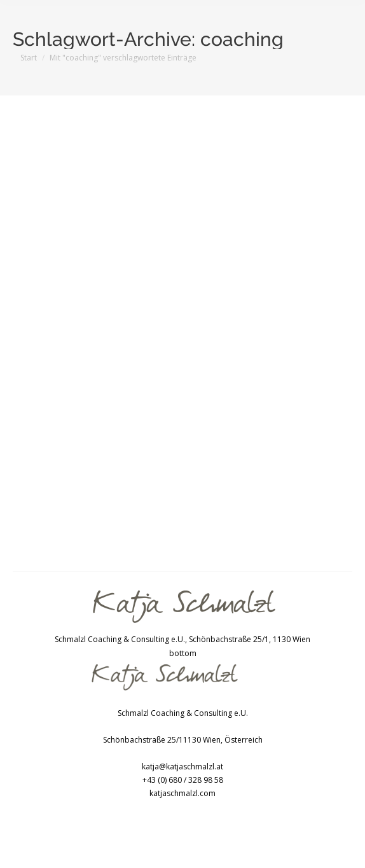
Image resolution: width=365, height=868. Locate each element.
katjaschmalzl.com (182, 793)
